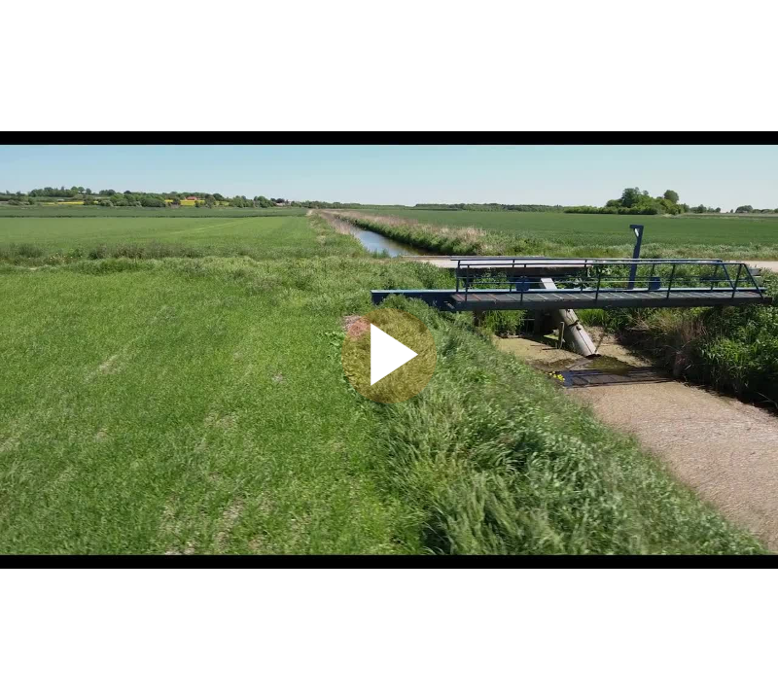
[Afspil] (389, 399)
